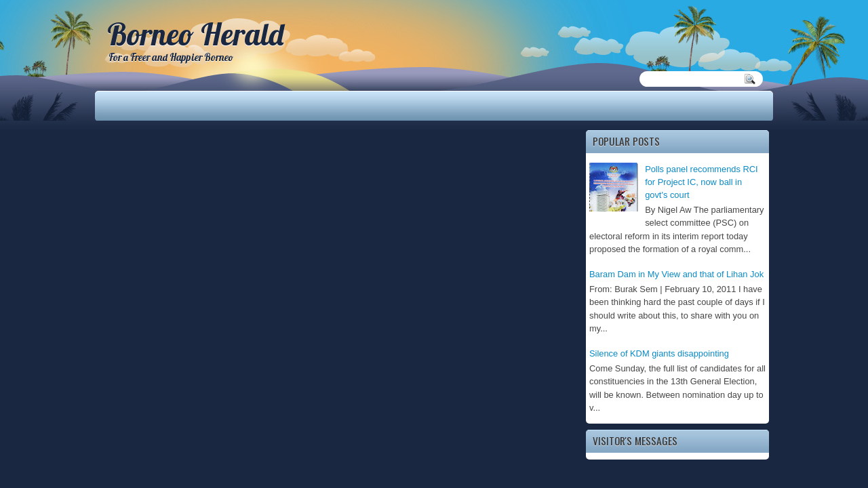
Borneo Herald (195, 34)
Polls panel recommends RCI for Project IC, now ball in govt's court (702, 182)
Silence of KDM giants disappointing (659, 353)
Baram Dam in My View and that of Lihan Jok (676, 274)
